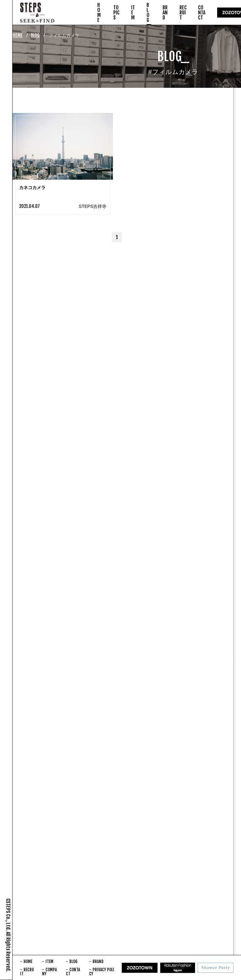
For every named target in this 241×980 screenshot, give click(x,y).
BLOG (35, 35)
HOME (18, 35)
